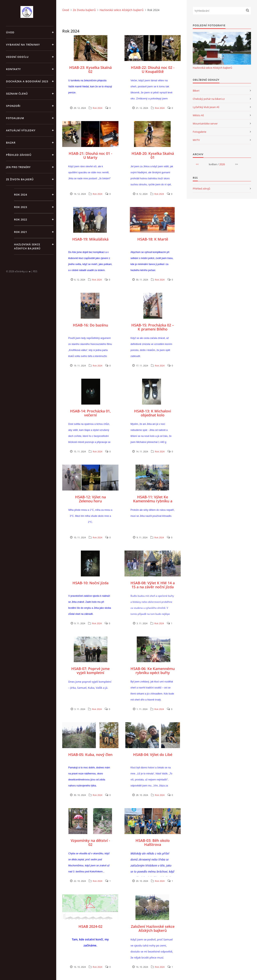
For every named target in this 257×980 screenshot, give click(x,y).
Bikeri (196, 91)
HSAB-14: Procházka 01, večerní (90, 413)
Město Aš (198, 115)
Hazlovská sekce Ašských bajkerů (27, 246)
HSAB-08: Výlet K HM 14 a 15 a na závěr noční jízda (153, 585)
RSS (35, 271)
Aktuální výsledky (21, 130)
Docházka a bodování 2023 (27, 81)
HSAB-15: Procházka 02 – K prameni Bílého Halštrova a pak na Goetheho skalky (153, 331)
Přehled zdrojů (201, 189)
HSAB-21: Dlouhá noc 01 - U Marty (90, 155)
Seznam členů (17, 94)
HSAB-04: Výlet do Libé (153, 755)
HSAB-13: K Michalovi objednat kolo (153, 413)
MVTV (196, 140)
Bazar (11, 143)
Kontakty (13, 69)
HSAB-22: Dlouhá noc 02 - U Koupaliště (153, 69)
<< (197, 164)
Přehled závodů (19, 155)
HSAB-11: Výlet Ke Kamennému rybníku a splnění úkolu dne (153, 501)
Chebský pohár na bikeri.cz (209, 99)
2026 (222, 164)
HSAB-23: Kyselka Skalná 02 (90, 69)
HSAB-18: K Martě (153, 239)
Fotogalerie (199, 132)
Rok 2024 (21, 195)
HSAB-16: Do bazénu (90, 325)
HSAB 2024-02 (90, 926)
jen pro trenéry (18, 167)
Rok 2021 (21, 232)
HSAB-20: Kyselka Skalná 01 (153, 155)
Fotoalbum (15, 118)
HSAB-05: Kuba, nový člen (90, 755)
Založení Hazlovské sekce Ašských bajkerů (153, 928)
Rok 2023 (21, 207)
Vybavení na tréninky (23, 45)
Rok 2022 (21, 219)
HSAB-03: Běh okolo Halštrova (153, 842)
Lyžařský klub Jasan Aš (206, 107)
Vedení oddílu (17, 57)
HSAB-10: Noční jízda (90, 583)
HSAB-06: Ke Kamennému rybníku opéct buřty (153, 671)
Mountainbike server (205, 123)
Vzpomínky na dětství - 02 (90, 842)
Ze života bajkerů (20, 179)
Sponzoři (13, 106)
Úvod (10, 32)
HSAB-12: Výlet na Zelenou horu (90, 499)
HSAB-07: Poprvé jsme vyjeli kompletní (90, 671)
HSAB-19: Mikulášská (90, 239)
